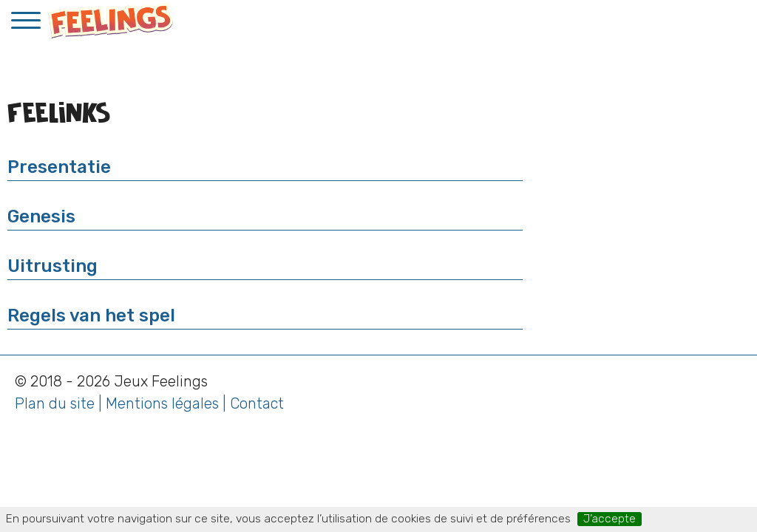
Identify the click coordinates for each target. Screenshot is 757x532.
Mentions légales (162, 403)
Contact (257, 403)
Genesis (41, 216)
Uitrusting (52, 266)
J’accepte (610, 519)
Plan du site (55, 403)
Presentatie (59, 167)
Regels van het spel (91, 316)
